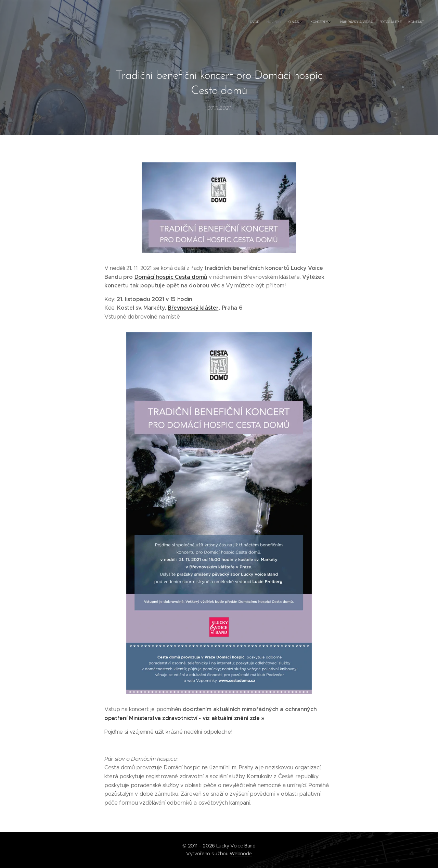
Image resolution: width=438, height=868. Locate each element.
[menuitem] (374, 22)
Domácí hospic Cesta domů (171, 277)
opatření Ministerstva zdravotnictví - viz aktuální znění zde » (184, 718)
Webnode (241, 854)
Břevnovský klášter (193, 308)
